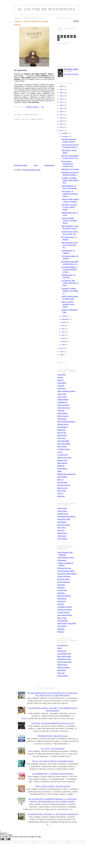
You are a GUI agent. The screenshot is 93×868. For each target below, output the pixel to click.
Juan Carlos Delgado (64, 444)
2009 (62, 355)
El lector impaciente (64, 582)
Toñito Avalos (62, 536)
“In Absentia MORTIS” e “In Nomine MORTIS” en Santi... (69, 269)
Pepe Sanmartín (62, 482)
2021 (62, 102)
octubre (64, 316)
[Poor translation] (8, 839)
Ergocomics (61, 587)
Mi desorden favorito (64, 659)
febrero (64, 341)
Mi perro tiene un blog (64, 662)
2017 (62, 115)
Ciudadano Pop (62, 402)
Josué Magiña (62, 522)
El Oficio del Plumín (64, 576)
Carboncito (61, 386)
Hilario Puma (62, 430)
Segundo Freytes (63, 676)
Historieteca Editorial (64, 596)
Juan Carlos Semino (64, 525)
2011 (61, 348)
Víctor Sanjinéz (62, 539)
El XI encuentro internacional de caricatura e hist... (68, 164)
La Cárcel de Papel (63, 612)
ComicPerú (61, 411)
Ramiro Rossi (62, 670)
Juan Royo (61, 604)
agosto (64, 322)
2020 (62, 105)
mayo (64, 332)
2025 (62, 89)
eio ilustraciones (62, 645)
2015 (62, 121)
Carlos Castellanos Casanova (67, 391)
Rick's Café (61, 673)
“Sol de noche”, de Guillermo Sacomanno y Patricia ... (70, 194)
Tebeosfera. (61, 632)
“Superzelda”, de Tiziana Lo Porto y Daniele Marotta (69, 207)
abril (63, 335)
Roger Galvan (62, 491)
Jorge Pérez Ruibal (63, 441)
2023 (62, 96)
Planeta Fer (61, 530)
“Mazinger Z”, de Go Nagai (70, 169)
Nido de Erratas (62, 665)
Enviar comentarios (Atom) (32, 170)
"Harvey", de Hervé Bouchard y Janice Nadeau (68, 304)
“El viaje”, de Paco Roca (53, 749)
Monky (60, 471)
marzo (64, 338)
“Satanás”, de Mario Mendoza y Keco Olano (53, 723)
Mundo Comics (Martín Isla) (66, 474)
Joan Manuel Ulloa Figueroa (66, 517)
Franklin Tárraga (63, 514)
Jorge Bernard (62, 651)
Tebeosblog (61, 629)
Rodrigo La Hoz (62, 488)
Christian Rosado (63, 399)
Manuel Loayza (62, 460)
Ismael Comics (62, 435)
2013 (62, 127)
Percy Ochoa (61, 528)
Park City (60, 480)
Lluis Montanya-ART (64, 654)
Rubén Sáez (61, 496)
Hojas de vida (62, 433)
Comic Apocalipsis (63, 405)
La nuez (60, 452)
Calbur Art (61, 380)
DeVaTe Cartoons (63, 416)
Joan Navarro (62, 601)
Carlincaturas (62, 388)
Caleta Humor (62, 383)
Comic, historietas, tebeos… (66, 557)
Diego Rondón (62, 419)
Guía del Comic (62, 590)
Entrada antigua (49, 165)
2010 (62, 352)
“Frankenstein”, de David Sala (53, 736)
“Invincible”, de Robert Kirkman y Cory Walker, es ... (70, 291)
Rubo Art (60, 493)
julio (63, 326)
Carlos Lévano (62, 397)
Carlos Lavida (62, 394)
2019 (62, 108)
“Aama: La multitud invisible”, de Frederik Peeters (69, 221)
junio (63, 329)
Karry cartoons (62, 446)
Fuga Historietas (63, 427)
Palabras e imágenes (64, 667)
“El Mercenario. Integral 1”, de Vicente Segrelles (53, 814)
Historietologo (62, 599)
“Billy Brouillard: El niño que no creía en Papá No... (69, 245)
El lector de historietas (47, 9)
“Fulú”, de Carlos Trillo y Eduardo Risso (53, 761)
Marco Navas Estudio (64, 656)
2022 (62, 99)
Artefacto (60, 377)
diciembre (65, 133)
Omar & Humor (62, 477)
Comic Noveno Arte (64, 408)
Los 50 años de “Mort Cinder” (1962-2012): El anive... (70, 283)
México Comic (62, 618)
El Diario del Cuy (63, 424)
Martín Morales (62, 463)
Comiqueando (62, 560)
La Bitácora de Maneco (65, 610)
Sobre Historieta (62, 621)
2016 (62, 118)
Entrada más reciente (21, 165)
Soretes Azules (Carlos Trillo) (67, 623)
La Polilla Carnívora (64, 449)
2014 (62, 124)
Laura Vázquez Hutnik (65, 615)
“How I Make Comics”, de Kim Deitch (53, 786)
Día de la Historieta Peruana (66, 422)
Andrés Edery (62, 375)
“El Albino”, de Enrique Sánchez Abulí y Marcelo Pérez (70, 180)
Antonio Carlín (62, 508)
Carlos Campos (62, 511)
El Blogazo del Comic (64, 568)
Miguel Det (61, 466)
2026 (62, 86)
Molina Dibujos (62, 469)
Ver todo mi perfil (71, 74)
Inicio (36, 165)
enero (64, 344)
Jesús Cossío (61, 438)
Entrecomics (61, 585)
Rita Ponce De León (64, 485)
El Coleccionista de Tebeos (66, 571)
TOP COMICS (62, 626)
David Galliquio (62, 413)
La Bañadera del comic (65, 607)
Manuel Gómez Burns (64, 457)
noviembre (65, 136)
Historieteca (61, 593)
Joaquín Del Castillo (64, 519)
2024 (62, 93)
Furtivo (60, 648)
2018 (62, 112)
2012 (62, 131)
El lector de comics (63, 579)
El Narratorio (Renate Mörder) (67, 574)
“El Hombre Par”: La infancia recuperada (53, 774)
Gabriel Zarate (72, 69)
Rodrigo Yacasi (62, 533)
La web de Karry (63, 455)
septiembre (65, 319)
